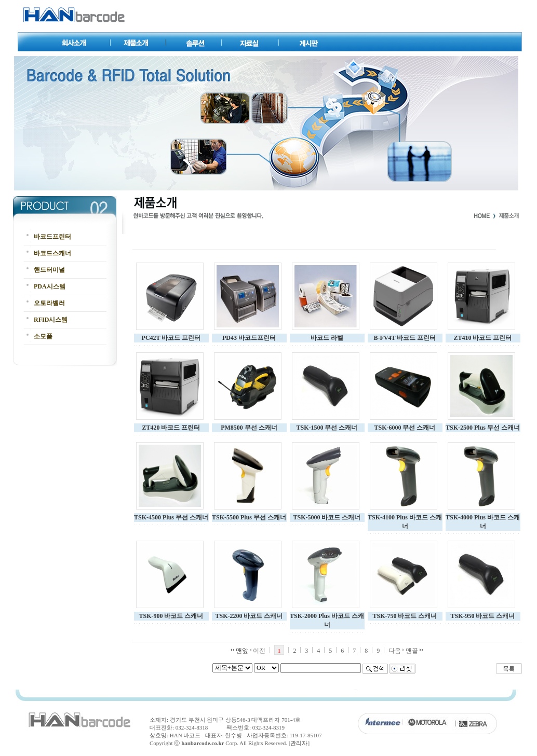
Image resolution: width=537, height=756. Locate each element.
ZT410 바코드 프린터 (482, 338)
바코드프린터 (52, 237)
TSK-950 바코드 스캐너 (482, 616)
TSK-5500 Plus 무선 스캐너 (249, 517)
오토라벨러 (49, 303)
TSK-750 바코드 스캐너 (405, 616)
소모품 (43, 336)
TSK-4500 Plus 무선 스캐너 (171, 517)
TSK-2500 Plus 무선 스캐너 (483, 428)
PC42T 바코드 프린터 (171, 338)
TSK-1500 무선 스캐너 (327, 428)
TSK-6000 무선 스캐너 (405, 428)
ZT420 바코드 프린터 (171, 428)
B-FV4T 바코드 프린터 (405, 338)
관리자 (299, 743)
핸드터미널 (49, 270)
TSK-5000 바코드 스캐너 (327, 517)
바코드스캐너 (52, 253)
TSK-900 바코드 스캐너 (171, 616)
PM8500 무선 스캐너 (249, 428)
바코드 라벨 (327, 338)
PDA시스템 (50, 286)
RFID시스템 (51, 320)
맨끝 (414, 651)
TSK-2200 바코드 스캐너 (249, 616)
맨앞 (239, 651)
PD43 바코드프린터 (249, 338)
